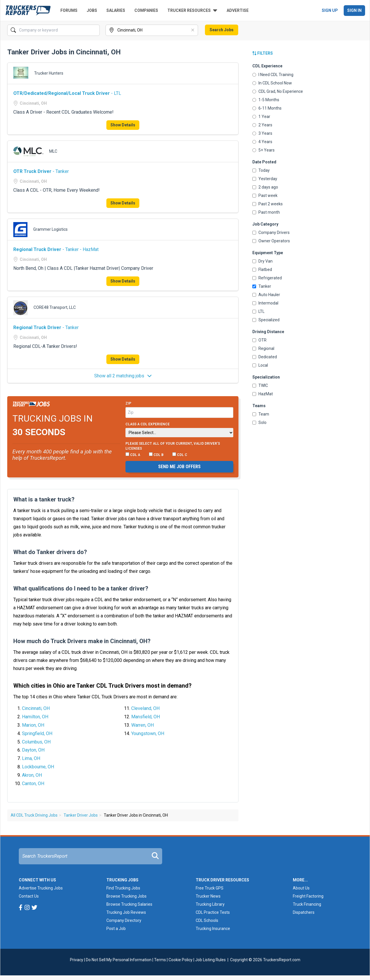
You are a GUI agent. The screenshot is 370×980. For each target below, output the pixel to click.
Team (261, 414)
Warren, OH (143, 725)
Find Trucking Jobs (123, 888)
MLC (53, 151)
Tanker (262, 286)
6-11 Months (267, 108)
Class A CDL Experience (148, 424)
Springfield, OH (37, 733)
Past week (265, 195)
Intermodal (265, 303)
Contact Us (29, 896)
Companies (146, 10)
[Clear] (193, 30)
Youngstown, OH (148, 733)
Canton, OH (33, 784)
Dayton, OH (33, 750)
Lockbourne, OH (38, 767)
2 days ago (265, 187)
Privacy (77, 960)
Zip (128, 403)
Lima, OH (31, 758)
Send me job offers (179, 467)
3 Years (262, 133)
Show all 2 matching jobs (123, 376)
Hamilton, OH (35, 717)
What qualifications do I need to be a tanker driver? (81, 588)
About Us (301, 888)
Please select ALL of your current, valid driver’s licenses (173, 446)
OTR (259, 340)
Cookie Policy (181, 960)
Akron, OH (32, 775)
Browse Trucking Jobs (126, 896)
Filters (263, 53)
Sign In (354, 10)
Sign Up (330, 10)
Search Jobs (222, 30)
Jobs (92, 10)
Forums (69, 10)
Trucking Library (210, 904)
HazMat (263, 394)
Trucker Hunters (49, 73)
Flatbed (262, 270)
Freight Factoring (308, 896)
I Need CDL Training (273, 75)
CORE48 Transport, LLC (55, 307)
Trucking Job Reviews (126, 912)
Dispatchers (304, 912)
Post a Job (116, 929)
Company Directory (124, 920)
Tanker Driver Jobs (81, 815)
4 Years (262, 142)
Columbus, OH (36, 742)
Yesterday (265, 179)
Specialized (266, 320)
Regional (263, 348)
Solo (259, 422)
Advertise (238, 10)
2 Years (262, 125)
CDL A (133, 455)
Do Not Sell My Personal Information (119, 960)
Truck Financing (307, 904)
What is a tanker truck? (44, 499)
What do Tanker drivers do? (50, 552)
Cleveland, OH (145, 708)
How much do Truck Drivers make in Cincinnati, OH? (82, 641)
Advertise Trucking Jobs (41, 888)
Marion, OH (33, 725)
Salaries (116, 10)
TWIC (260, 385)
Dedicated (265, 357)
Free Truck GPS (210, 888)
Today (261, 170)
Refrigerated (267, 278)
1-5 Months (266, 100)
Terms (160, 960)
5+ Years (263, 150)
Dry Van (262, 261)
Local (260, 365)
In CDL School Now (272, 83)
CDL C (180, 455)
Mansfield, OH (146, 717)
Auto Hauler (266, 295)
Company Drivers (271, 232)
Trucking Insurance (213, 929)
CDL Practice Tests (213, 912)
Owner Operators (271, 241)
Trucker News (208, 896)
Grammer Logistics (50, 229)
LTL (258, 311)
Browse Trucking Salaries (129, 904)
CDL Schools (207, 920)
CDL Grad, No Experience (278, 91)
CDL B (156, 455)
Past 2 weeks (268, 204)
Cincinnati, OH (36, 708)
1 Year (261, 117)
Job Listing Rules (210, 960)
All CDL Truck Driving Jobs (34, 815)
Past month (266, 212)
